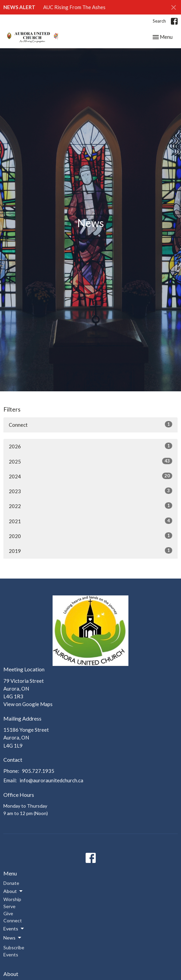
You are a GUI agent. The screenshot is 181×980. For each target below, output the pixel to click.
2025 (90, 461)
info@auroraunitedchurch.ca (51, 780)
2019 (90, 551)
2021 (90, 521)
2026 (90, 446)
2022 (90, 506)
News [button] (13, 938)
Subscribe (14, 947)
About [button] (13, 891)
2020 (90, 536)
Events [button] (14, 929)
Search (159, 21)
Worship (12, 899)
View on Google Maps (28, 704)
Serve (9, 906)
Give (8, 913)
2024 (90, 476)
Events (11, 955)
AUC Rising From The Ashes (74, 7)
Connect (90, 424)
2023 (90, 491)
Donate (11, 883)
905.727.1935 (38, 771)
